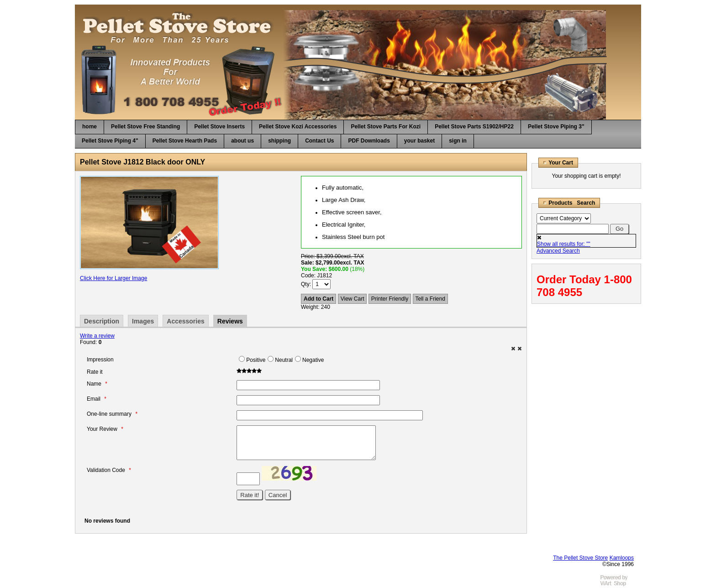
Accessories (186, 321)
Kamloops (622, 558)
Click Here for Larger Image (113, 278)
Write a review (97, 336)
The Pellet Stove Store (580, 558)
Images (143, 321)
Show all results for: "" (564, 244)
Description (102, 321)
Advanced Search (558, 251)
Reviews (230, 321)
